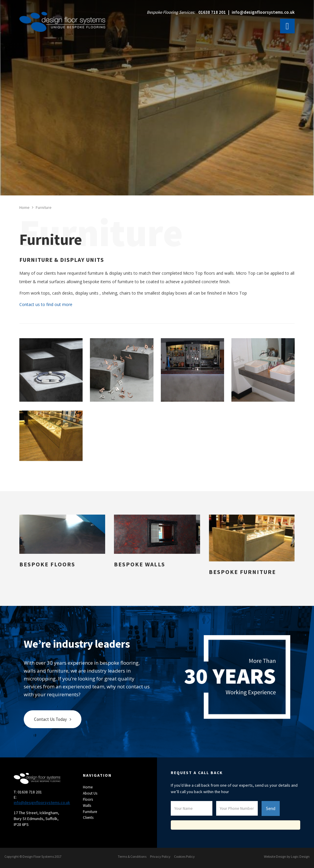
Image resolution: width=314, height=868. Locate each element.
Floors (88, 799)
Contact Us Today (50, 719)
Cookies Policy (184, 856)
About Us (90, 793)
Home (88, 787)
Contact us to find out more (46, 304)
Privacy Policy (160, 856)
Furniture (90, 812)
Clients (88, 818)
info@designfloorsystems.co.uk (263, 12)
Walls (87, 806)
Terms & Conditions (132, 856)
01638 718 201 (212, 12)
